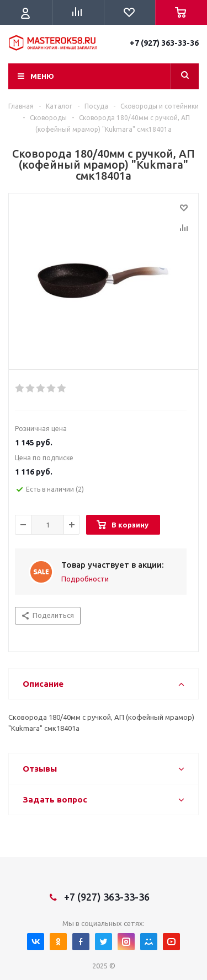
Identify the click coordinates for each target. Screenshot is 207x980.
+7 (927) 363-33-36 (164, 43)
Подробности (85, 579)
